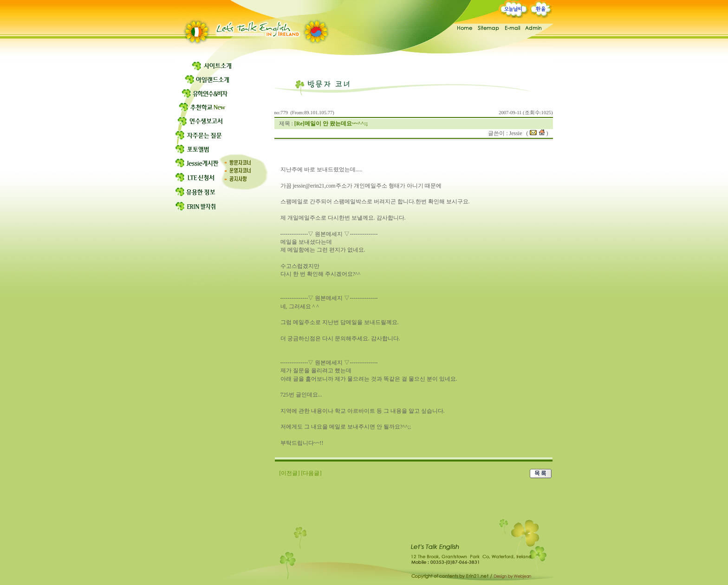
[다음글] (312, 473)
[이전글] (290, 473)
